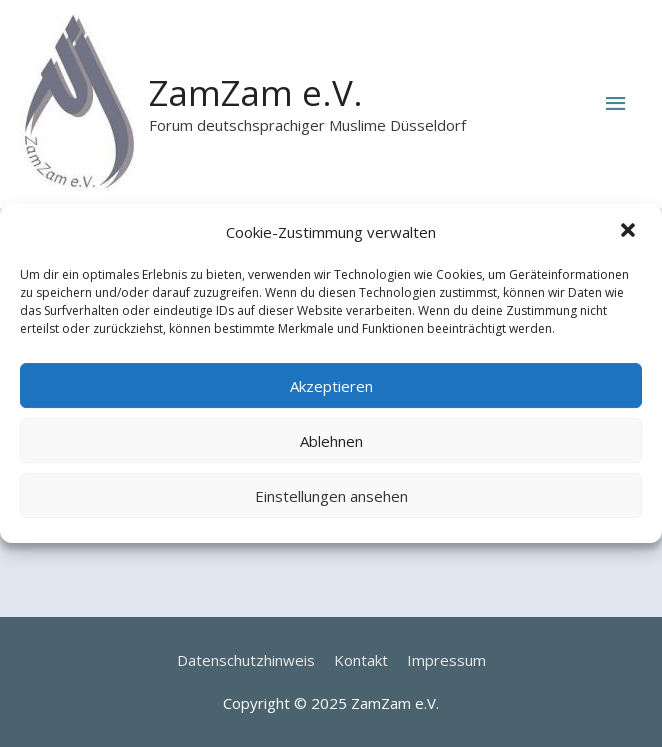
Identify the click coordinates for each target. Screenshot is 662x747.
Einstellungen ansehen (331, 496)
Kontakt (361, 660)
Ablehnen (331, 441)
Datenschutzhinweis (246, 660)
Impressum (446, 660)
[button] (630, 233)
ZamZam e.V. (256, 92)
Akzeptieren (331, 386)
